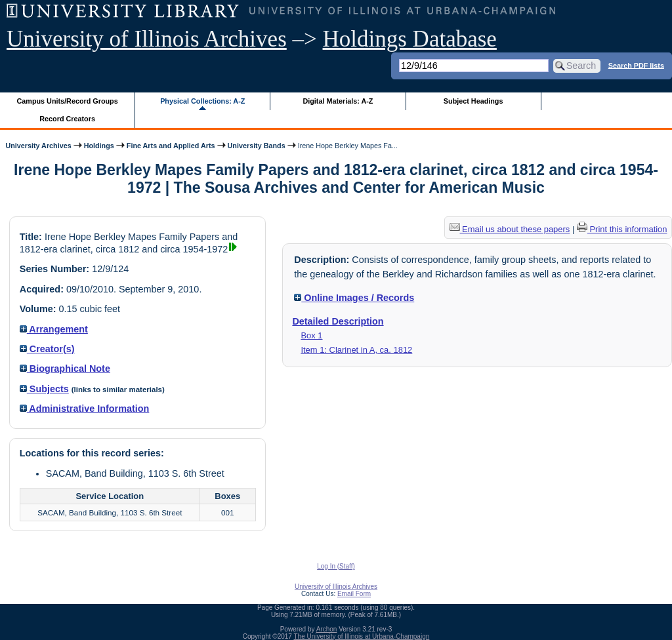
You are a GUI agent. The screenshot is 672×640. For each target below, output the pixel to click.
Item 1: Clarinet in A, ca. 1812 (356, 350)
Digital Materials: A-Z (338, 101)
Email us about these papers (510, 229)
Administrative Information (85, 409)
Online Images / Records (354, 298)
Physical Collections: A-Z (202, 101)
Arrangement (54, 329)
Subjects (44, 389)
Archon (327, 629)
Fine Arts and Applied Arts (171, 146)
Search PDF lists (636, 65)
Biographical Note (65, 369)
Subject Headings (473, 101)
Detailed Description (338, 321)
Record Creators (67, 119)
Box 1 (311, 335)
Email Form (354, 594)
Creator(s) (47, 349)
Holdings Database (410, 39)
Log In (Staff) (336, 566)
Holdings (99, 146)
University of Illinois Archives (147, 39)
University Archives (38, 146)
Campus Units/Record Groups (68, 101)
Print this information (622, 229)
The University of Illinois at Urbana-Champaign (362, 636)
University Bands (257, 146)
